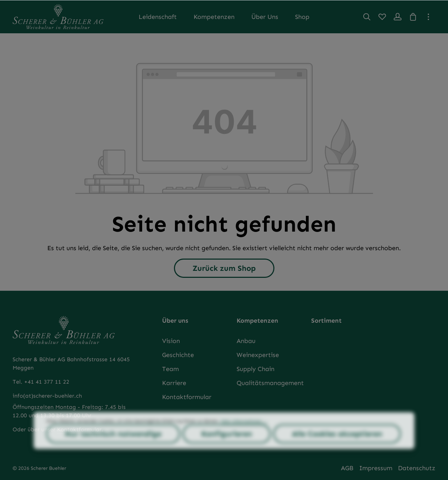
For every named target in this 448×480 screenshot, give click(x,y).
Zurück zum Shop (224, 268)
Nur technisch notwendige (113, 448)
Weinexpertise (258, 355)
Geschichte (178, 355)
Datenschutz (417, 468)
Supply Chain (255, 369)
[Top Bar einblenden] (428, 17)
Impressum (376, 468)
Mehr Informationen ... (244, 435)
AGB (347, 468)
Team (170, 369)
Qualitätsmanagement (270, 383)
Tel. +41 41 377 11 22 (41, 382)
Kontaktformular (187, 397)
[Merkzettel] (382, 17)
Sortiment (326, 321)
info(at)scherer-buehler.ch (47, 396)
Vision (171, 341)
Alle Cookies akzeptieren (337, 448)
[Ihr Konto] (398, 17)
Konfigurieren (227, 448)
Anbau (246, 341)
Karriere (174, 383)
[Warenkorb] (413, 17)
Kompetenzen (257, 321)
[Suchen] (367, 17)
